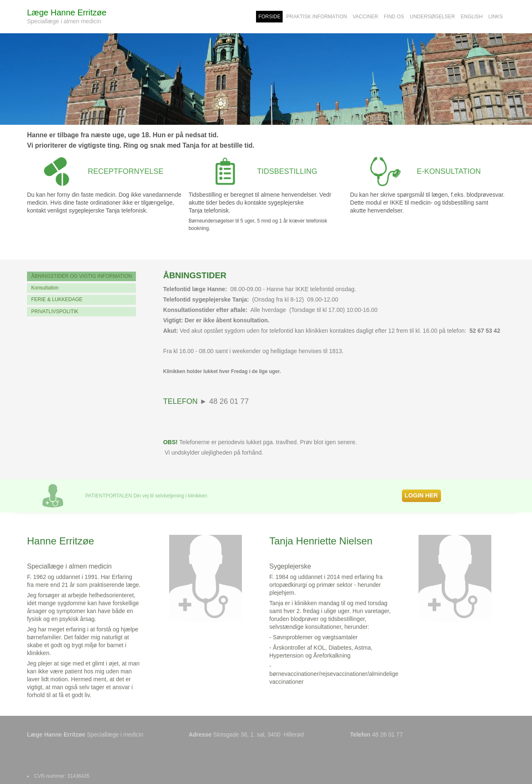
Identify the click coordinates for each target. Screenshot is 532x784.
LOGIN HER (421, 495)
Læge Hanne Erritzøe (67, 12)
